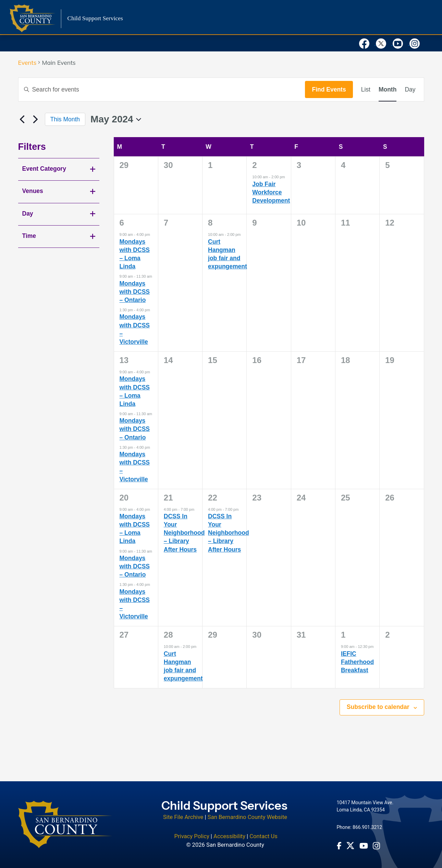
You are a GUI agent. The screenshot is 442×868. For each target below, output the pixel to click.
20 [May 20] (124, 498)
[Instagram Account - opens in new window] (376, 846)
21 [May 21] (168, 498)
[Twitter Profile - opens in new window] (350, 846)
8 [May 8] (210, 223)
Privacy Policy (192, 836)
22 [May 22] (213, 498)
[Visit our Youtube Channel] (401, 43)
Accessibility (229, 836)
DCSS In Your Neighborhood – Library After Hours (184, 533)
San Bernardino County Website (247, 817)
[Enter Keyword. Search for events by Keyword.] (162, 89)
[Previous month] (22, 119)
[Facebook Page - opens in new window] (339, 846)
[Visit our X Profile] (384, 43)
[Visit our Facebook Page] (367, 43)
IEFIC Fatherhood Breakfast (357, 662)
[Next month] (36, 119)
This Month (65, 119)
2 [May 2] (254, 165)
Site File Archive (183, 817)
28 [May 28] (168, 635)
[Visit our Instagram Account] (417, 43)
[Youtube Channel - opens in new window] (364, 846)
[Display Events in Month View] (388, 89)
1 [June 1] (343, 635)
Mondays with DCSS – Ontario (135, 292)
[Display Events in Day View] (410, 89)
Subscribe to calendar (378, 707)
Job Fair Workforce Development (271, 192)
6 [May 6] (122, 223)
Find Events (329, 89)
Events (27, 63)
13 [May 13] (124, 360)
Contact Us (263, 836)
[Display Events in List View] (366, 89)
